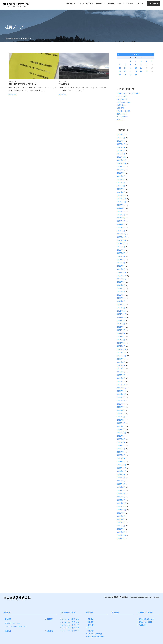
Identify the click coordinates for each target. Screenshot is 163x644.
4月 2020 (136, 54)
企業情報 (100, 4)
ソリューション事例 (85, 4)
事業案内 (70, 4)
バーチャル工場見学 (125, 4)
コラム (139, 4)
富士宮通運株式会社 (13, 39)
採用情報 (111, 4)
